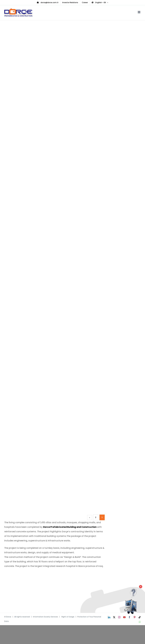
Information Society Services (45, 617)
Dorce (9, 617)
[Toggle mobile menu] (139, 12)
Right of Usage (68, 617)
